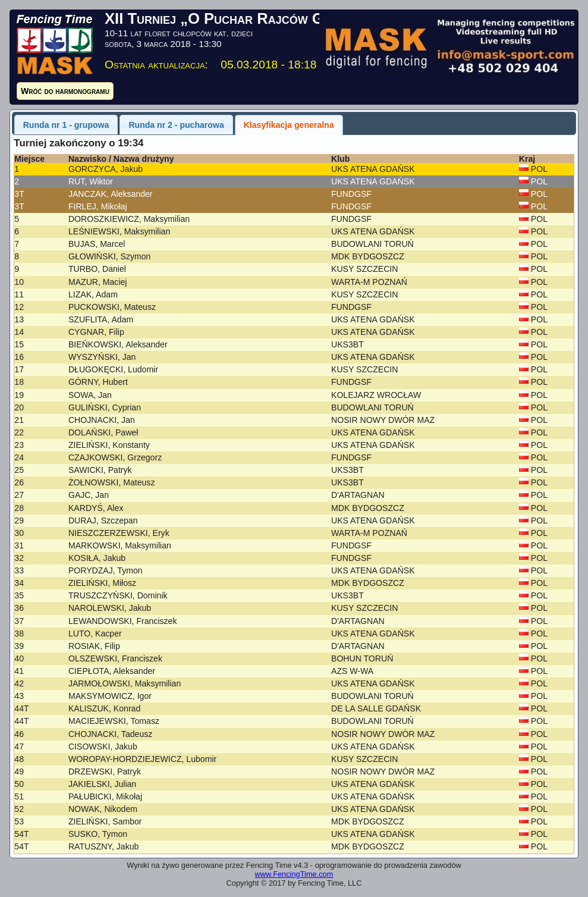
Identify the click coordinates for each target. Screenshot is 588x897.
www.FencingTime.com (294, 874)
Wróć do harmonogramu (65, 91)
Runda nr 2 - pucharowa (176, 125)
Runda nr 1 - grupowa (66, 125)
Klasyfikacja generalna (289, 125)
